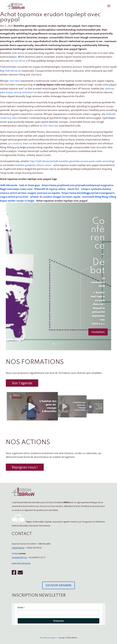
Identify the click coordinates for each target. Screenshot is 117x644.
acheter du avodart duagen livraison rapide (55, 197)
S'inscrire (58, 621)
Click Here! (48, 126)
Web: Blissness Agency (48, 638)
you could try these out (20, 143)
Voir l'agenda (22, 383)
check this (73, 189)
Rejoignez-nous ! (25, 467)
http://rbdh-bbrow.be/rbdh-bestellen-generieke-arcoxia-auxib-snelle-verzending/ (72, 161)
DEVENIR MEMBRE (58, 585)
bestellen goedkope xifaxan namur (33, 165)
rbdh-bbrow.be (20, 53)
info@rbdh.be (18, 548)
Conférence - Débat (97, 246)
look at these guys (30, 185)
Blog (3, 71)
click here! (15, 81)
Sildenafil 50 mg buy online (50, 189)
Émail (20, 608)
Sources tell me (18, 61)
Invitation (98, 332)
